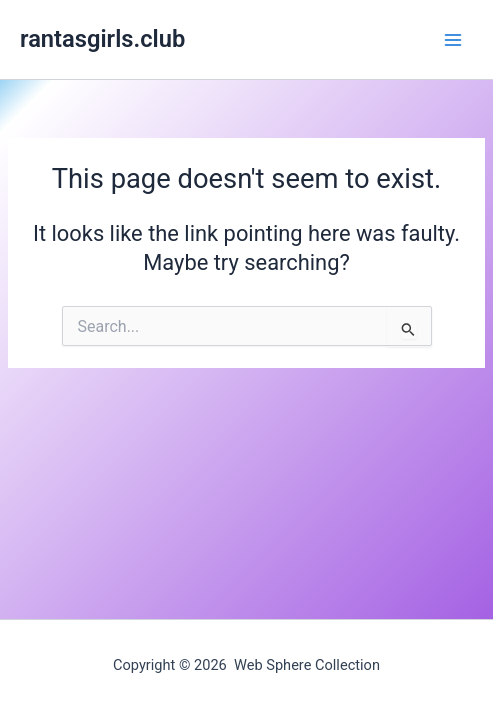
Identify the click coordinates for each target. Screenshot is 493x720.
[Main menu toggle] (453, 39)
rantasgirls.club (102, 39)
